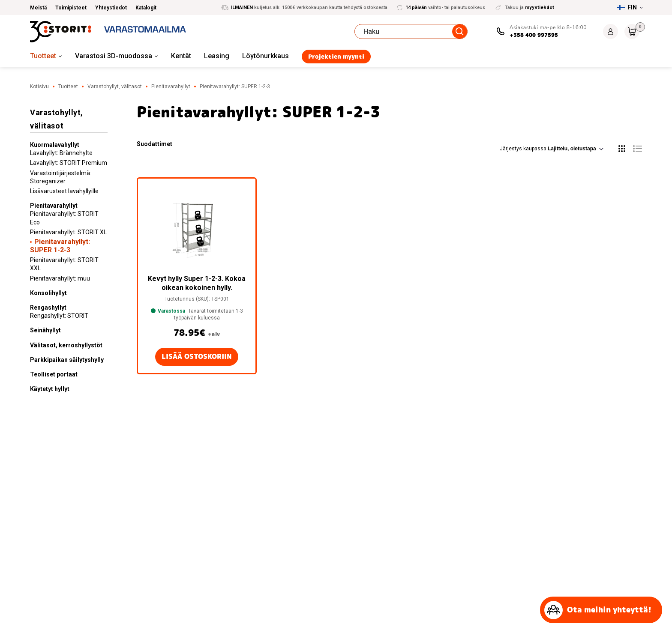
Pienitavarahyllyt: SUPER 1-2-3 (60, 246)
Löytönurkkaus (265, 56)
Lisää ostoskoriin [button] (197, 357)
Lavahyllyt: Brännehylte (61, 153)
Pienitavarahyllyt (171, 87)
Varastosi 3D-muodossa (114, 56)
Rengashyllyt (48, 308)
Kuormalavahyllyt (55, 145)
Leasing (217, 56)
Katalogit (146, 8)
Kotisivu (39, 87)
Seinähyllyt (45, 330)
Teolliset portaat (54, 374)
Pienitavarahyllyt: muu (60, 278)
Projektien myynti (336, 57)
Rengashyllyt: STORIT (59, 316)
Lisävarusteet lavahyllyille (64, 191)
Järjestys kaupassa (552, 149)
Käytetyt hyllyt (50, 389)
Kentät (181, 56)
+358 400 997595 (534, 35)
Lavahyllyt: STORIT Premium (69, 163)
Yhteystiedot (111, 8)
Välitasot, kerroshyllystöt (66, 345)
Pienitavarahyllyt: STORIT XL (68, 232)
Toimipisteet (71, 8)
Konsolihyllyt (48, 293)
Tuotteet (43, 56)
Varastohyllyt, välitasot (115, 87)
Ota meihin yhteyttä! (598, 610)
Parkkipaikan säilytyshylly (67, 360)
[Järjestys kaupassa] (576, 149)
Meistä (38, 8)
